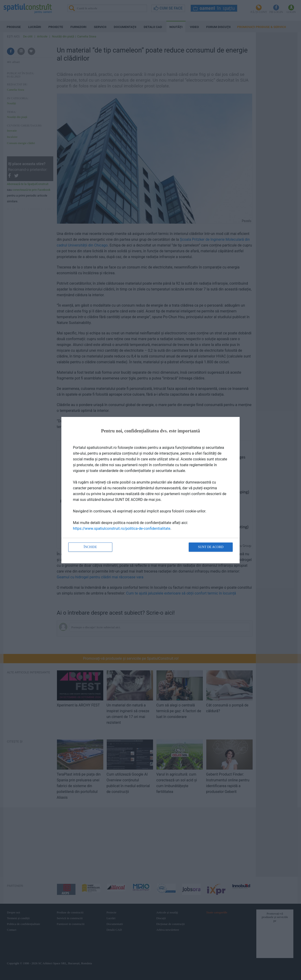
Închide (90, 547)
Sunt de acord (211, 547)
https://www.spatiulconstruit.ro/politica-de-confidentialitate (122, 529)
